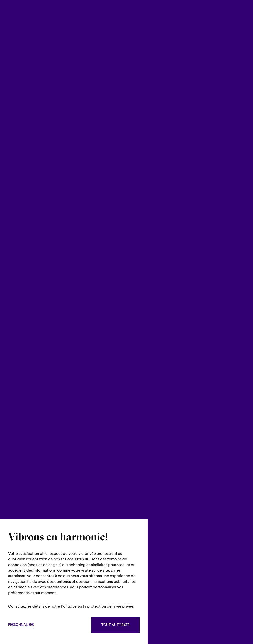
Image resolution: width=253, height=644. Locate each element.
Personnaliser (21, 625)
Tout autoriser (115, 625)
